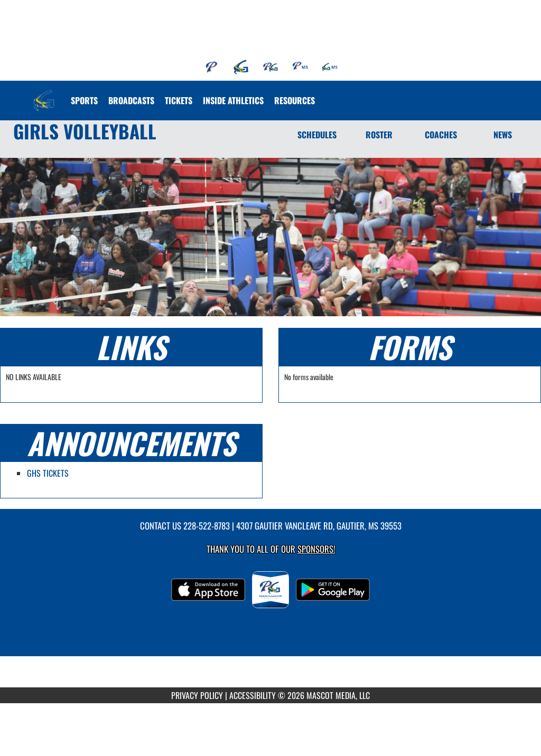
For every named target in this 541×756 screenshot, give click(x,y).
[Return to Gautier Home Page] (44, 94)
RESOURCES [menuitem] (295, 100)
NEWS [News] (503, 135)
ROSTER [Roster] (379, 135)
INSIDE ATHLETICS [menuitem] (233, 100)
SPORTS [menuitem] (84, 100)
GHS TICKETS (48, 473)
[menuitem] (212, 67)
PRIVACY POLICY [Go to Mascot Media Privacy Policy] (197, 695)
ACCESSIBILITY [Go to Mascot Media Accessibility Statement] (253, 695)
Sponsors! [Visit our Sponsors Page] (316, 549)
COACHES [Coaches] (441, 135)
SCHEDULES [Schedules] (317, 135)
